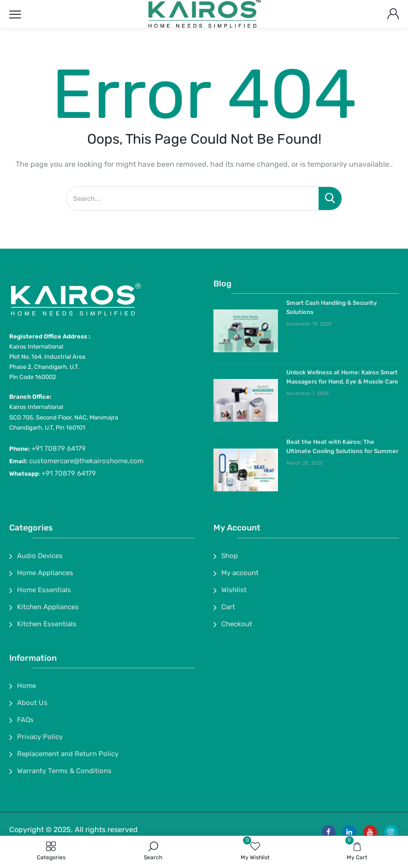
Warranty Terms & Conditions (64, 771)
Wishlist (234, 590)
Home (27, 686)
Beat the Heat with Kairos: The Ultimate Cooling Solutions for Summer (342, 446)
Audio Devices (40, 556)
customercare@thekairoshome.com (86, 461)
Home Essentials (44, 590)
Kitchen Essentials (47, 624)
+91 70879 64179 (59, 449)
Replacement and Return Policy (68, 754)
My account (240, 573)
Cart (228, 607)
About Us (32, 703)
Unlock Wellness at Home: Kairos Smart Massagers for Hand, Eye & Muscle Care (342, 377)
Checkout (237, 624)
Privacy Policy (40, 737)
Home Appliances (45, 573)
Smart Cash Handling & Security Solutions (331, 307)
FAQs (25, 720)
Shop (230, 556)
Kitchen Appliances (48, 607)
